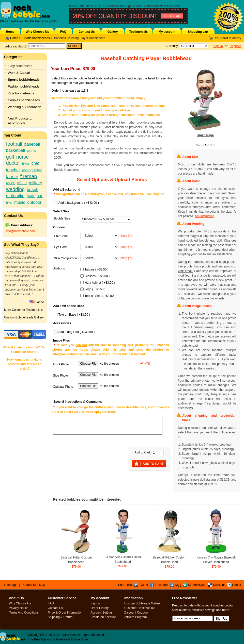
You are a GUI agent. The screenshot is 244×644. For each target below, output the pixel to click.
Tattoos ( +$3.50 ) (97, 269)
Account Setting (101, 613)
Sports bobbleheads (36, 38)
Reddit (237, 585)
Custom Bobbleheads (157, 6)
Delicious (219, 585)
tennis (31, 151)
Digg (178, 585)
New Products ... (20, 118)
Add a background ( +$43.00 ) (79, 203)
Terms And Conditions (24, 613)
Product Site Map (33, 585)
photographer (32, 170)
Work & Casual (19, 73)
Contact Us (87, 32)
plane (30, 196)
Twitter (143, 585)
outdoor (34, 202)
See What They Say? (21, 245)
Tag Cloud (13, 135)
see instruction (204, 216)
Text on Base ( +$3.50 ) (74, 315)
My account (167, 32)
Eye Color (61, 247)
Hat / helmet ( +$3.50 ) (100, 283)
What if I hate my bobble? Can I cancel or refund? (25, 350)
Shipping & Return (60, 617)
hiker (26, 164)
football (14, 144)
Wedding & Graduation (25, 107)
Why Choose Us (37, 32)
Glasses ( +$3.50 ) (97, 276)
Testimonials (139, 32)
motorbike (15, 196)
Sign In (218, 46)
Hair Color (61, 236)
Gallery (113, 32)
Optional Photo (63, 387)
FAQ (63, 32)
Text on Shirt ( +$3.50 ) (100, 296)
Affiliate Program (135, 617)
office (22, 183)
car (40, 196)
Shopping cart (198, 32)
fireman (28, 176)
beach (32, 190)
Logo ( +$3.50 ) (95, 289)
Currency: (171, 46)
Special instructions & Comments (78, 402)
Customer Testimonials (140, 608)
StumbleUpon (197, 585)
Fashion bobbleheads (24, 86)
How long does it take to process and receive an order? (25, 364)
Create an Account (103, 617)
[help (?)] (126, 235)
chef (35, 163)
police (10, 183)
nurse (22, 157)
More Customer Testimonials (23, 310)
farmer (12, 177)
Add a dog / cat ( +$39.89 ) (77, 332)
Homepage (10, 585)
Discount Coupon (136, 613)
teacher (13, 170)
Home (10, 32)
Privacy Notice (19, 608)
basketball (16, 150)
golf (10, 157)
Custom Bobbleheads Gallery (24, 317)
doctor (13, 163)
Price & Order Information (65, 613)
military (35, 183)
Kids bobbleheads (21, 93)
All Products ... (19, 123)
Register (235, 46)
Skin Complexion (65, 258)
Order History (100, 608)
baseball (32, 144)
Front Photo (61, 364)
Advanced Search (16, 46)
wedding (16, 189)
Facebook (162, 585)
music (20, 202)
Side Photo (60, 376)
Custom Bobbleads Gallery (142, 603)
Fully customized (20, 66)
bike (9, 203)
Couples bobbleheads (24, 100)
